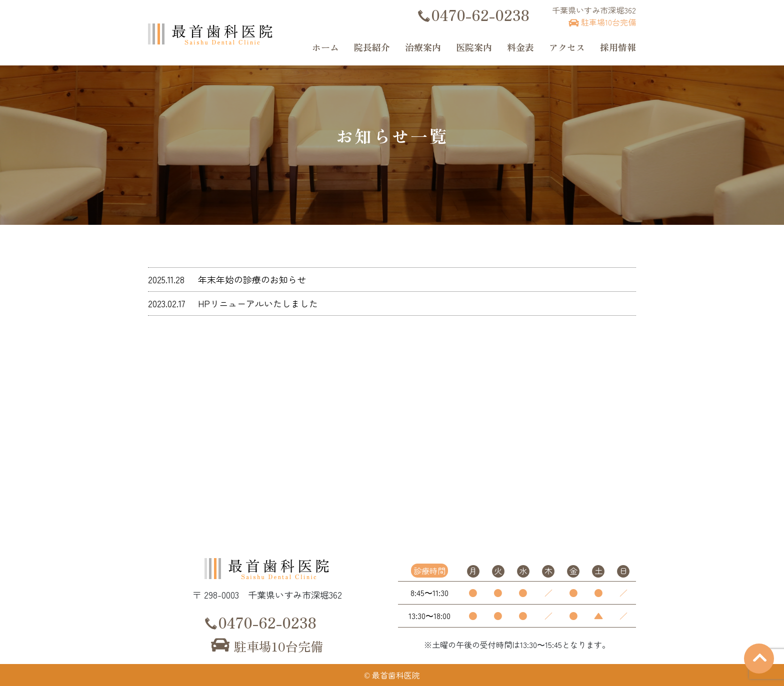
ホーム (325, 47)
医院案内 (474, 47)
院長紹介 (372, 47)
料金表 (520, 47)
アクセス (567, 47)
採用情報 (618, 47)
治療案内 (423, 47)
